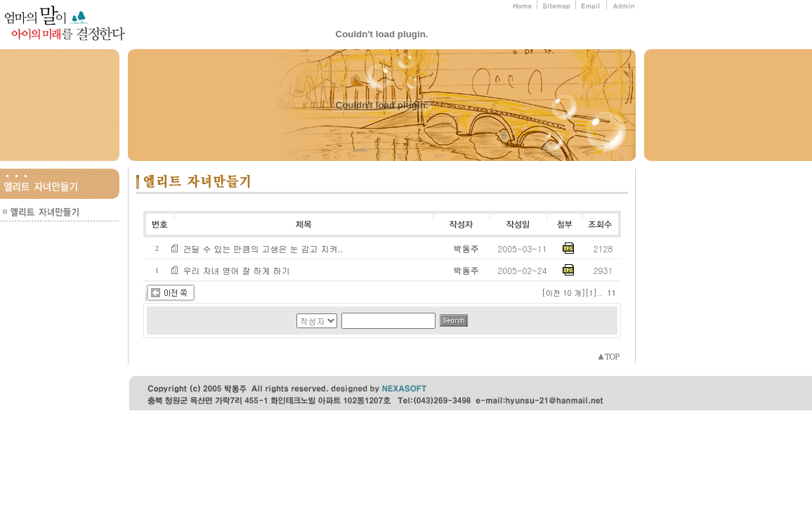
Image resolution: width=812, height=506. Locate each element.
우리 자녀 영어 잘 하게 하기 (237, 270)
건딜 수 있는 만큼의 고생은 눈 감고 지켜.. (263, 248)
